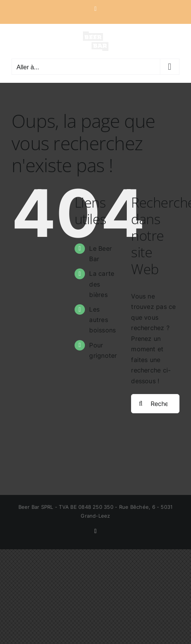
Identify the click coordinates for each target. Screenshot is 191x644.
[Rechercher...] (155, 404)
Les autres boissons (102, 320)
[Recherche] (141, 404)
